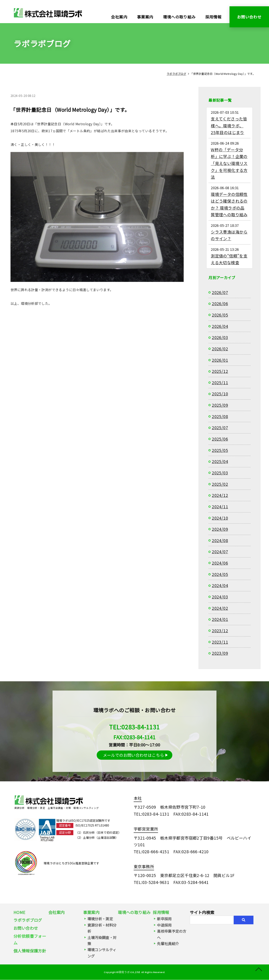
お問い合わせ (249, 17)
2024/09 (220, 529)
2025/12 (220, 371)
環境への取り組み (179, 17)
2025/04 (220, 461)
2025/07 (220, 428)
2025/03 (220, 473)
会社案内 (119, 17)
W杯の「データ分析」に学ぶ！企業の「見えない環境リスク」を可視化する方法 (229, 163)
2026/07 (220, 292)
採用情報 (214, 17)
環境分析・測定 (100, 919)
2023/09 (220, 653)
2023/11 (220, 642)
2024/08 (220, 540)
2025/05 (220, 450)
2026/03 (220, 337)
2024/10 (220, 518)
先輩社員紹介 (168, 944)
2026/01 (220, 360)
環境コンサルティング (102, 953)
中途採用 (164, 925)
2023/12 (220, 631)
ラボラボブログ (28, 920)
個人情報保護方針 (30, 951)
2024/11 (220, 507)
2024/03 (220, 597)
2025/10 (220, 394)
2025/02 (220, 484)
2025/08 (220, 416)
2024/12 (220, 495)
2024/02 (220, 608)
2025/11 (220, 383)
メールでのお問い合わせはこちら (134, 755)
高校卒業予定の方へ (172, 934)
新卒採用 (164, 919)
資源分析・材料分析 (102, 928)
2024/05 (220, 574)
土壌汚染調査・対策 (102, 940)
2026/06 (220, 304)
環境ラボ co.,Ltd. (129, 972)
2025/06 (220, 439)
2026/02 (220, 349)
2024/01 (220, 619)
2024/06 (220, 563)
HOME (19, 912)
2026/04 (220, 326)
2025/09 (220, 405)
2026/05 (220, 315)
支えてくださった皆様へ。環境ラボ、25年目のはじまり (229, 126)
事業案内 (91, 912)
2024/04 (220, 585)
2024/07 (220, 552)
